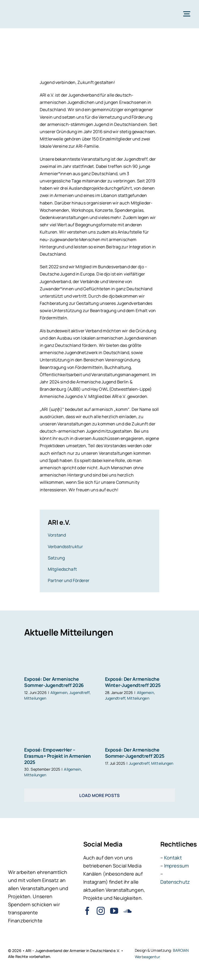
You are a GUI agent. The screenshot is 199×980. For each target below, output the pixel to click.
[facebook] (87, 911)
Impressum (176, 866)
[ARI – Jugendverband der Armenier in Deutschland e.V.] (23, 8)
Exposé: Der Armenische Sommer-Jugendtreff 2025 (135, 753)
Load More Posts (99, 795)
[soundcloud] (128, 911)
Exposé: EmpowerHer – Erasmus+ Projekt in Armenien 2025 (57, 756)
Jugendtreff (79, 692)
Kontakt (173, 858)
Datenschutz (175, 882)
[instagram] (101, 911)
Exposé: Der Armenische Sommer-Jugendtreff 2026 (54, 682)
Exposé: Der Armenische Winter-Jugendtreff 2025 (133, 682)
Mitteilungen (35, 698)
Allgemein (59, 692)
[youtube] (114, 911)
